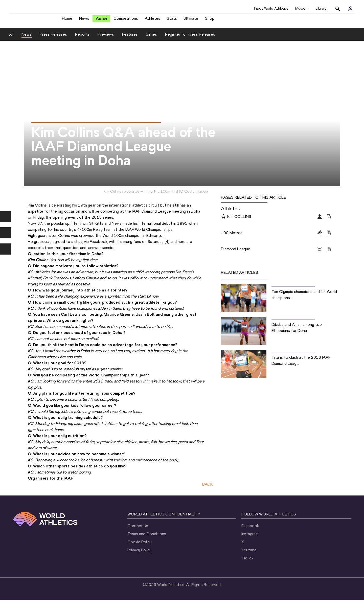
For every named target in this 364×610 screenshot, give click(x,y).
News (84, 20)
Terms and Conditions (147, 538)
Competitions (126, 20)
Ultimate (191, 20)
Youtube (249, 554)
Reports (82, 38)
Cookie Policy (140, 546)
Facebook (250, 530)
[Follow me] (223, 221)
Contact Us (138, 530)
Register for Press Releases (190, 38)
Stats (172, 20)
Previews (106, 38)
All (11, 38)
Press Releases (53, 38)
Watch (101, 21)
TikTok (247, 562)
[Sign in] (350, 9)
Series (151, 38)
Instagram (250, 538)
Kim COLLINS (239, 220)
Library (321, 8)
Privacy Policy (139, 554)
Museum (302, 8)
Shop (210, 20)
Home (67, 20)
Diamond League (236, 253)
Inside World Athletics (271, 8)
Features (130, 38)
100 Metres (232, 236)
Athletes (153, 20)
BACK (208, 488)
